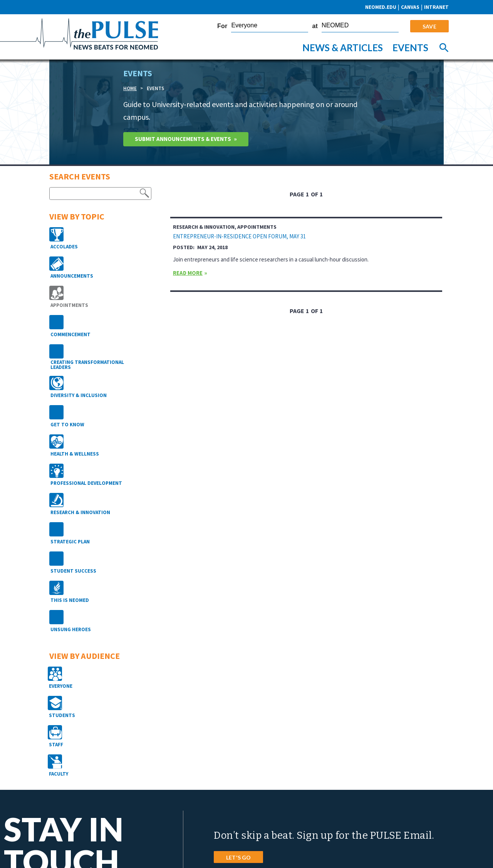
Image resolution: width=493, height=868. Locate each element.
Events (410, 48)
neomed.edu (380, 7)
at (315, 26)
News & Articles (343, 48)
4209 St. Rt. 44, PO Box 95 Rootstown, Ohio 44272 (260, 786)
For (222, 26)
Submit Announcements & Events (187, 141)
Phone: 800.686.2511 (229, 801)
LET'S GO (238, 720)
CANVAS (410, 7)
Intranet (436, 7)
